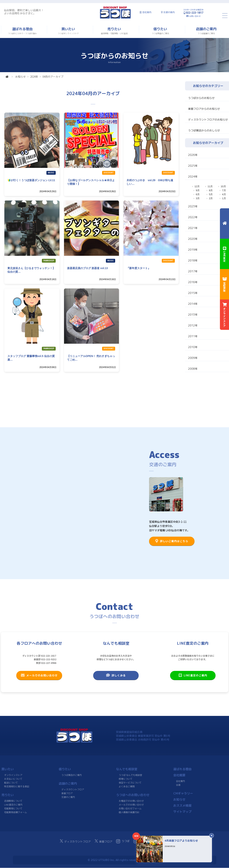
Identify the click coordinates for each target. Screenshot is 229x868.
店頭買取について (13, 801)
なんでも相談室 (127, 769)
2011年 (193, 336)
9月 (198, 190)
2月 (211, 198)
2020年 (193, 239)
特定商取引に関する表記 (17, 786)
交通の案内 (169, 12)
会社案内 (147, 12)
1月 (224, 198)
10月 (223, 186)
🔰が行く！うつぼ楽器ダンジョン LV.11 (31, 180)
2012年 (193, 325)
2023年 (193, 206)
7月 (224, 190)
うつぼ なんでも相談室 (130, 775)
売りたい (8, 795)
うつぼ (123, 841)
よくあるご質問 (127, 786)
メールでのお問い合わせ (39, 675)
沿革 (178, 785)
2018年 (193, 260)
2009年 (193, 358)
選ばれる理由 (182, 769)
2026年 (193, 155)
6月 (198, 194)
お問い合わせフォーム (130, 808)
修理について (126, 779)
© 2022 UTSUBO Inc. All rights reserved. (114, 860)
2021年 (193, 228)
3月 (198, 198)
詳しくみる (116, 675)
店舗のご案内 (68, 783)
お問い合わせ (195, 16)
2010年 (193, 347)
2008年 (193, 369)
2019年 (193, 250)
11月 (210, 186)
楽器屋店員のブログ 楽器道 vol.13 (87, 268)
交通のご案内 (68, 797)
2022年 (193, 217)
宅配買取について (13, 808)
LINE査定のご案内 (193, 675)
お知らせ (20, 77)
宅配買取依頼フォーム (16, 812)
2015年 (193, 293)
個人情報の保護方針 (129, 812)
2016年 (193, 282)
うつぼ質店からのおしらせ (204, 130)
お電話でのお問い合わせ (131, 801)
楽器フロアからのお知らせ (204, 109)
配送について (11, 783)
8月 (211, 190)
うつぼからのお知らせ (201, 98)
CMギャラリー (183, 793)
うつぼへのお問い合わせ (133, 795)
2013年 (193, 315)
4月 (224, 194)
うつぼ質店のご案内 (72, 775)
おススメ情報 (182, 806)
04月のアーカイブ (53, 77)
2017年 (193, 271)
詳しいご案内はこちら (172, 541)
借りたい (65, 769)
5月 (211, 194)
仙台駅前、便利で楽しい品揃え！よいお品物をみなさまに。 (24, 12)
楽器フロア (67, 793)
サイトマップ (182, 812)
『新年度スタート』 (138, 268)
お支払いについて (13, 779)
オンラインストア (13, 775)
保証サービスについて (130, 783)
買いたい (8, 769)
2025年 (193, 166)
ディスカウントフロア (73, 789)
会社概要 (179, 775)
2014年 (193, 304)
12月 (197, 186)
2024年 (34, 77)
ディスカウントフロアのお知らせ (208, 120)
